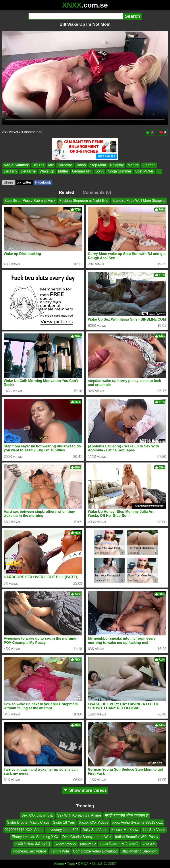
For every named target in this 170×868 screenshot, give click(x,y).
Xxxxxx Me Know (125, 830)
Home (59, 864)
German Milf (82, 171)
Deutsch (10, 171)
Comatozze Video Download (95, 851)
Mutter (63, 171)
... (159, 171)
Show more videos (85, 790)
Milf (51, 165)
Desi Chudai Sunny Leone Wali (87, 837)
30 (150, 132)
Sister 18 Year (64, 822)
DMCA (83, 864)
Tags (71, 864)
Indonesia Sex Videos (29, 851)
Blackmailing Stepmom (140, 851)
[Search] (76, 16)
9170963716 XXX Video (24, 830)
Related (67, 192)
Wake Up (47, 171)
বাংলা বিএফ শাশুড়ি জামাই (119, 844)
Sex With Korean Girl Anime (79, 815)
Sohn (99, 171)
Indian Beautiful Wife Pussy (137, 837)
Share (9, 182)
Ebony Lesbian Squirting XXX (35, 837)
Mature (133, 165)
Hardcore (65, 165)
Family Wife (60, 851)
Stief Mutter (144, 171)
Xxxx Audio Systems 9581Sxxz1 (138, 822)
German (149, 165)
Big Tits (38, 165)
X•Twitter (24, 182)
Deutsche (28, 171)
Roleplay (117, 165)
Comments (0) (97, 192)
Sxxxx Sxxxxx (65, 844)
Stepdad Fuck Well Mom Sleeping (139, 201)
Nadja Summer (16, 165)
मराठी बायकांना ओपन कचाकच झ (127, 815)
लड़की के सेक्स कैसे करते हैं (33, 844)
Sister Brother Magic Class (28, 822)
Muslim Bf (88, 844)
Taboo (81, 165)
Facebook (43, 182)
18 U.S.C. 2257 (104, 864)
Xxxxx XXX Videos (94, 822)
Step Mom (98, 165)
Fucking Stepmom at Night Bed (84, 201)
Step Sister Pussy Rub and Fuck (30, 201)
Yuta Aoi (149, 844)
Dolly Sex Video (95, 830)
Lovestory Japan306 (62, 830)
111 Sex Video (154, 830)
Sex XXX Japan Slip (37, 815)
